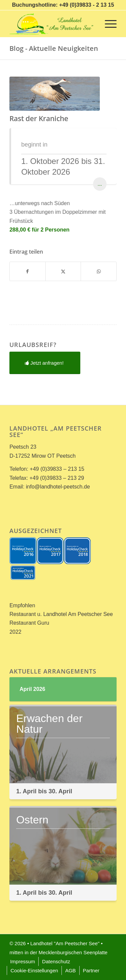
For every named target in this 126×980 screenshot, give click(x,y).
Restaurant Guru (29, 623)
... (100, 184)
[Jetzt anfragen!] (45, 363)
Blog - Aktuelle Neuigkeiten (54, 48)
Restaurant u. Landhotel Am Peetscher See (61, 614)
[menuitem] (107, 24)
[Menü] (107, 24)
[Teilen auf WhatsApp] (99, 271)
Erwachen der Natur (49, 724)
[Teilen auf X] (63, 271)
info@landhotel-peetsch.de (58, 487)
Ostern (32, 820)
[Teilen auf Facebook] (28, 271)
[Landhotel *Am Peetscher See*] (52, 24)
